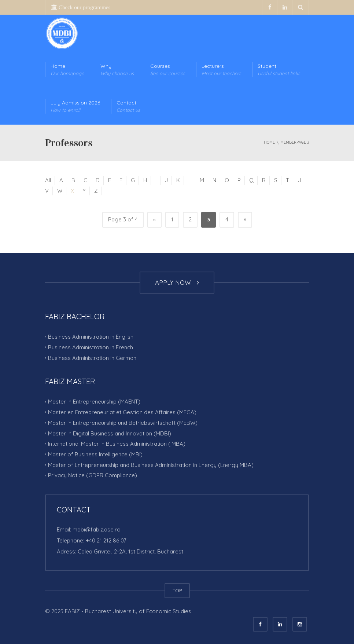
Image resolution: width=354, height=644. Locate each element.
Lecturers (221, 70)
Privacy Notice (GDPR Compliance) (93, 475)
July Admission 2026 (75, 106)
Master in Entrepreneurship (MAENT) (94, 402)
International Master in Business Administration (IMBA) (117, 444)
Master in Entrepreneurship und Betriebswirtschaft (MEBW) (123, 423)
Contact (128, 106)
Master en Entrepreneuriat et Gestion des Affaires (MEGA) (122, 412)
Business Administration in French (91, 347)
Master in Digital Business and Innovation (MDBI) (110, 433)
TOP (177, 590)
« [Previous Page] (154, 219)
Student (279, 70)
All (48, 180)
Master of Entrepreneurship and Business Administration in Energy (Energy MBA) (151, 465)
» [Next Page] (245, 219)
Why (117, 70)
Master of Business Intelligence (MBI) (95, 454)
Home (67, 70)
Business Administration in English (91, 337)
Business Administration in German (92, 358)
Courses (168, 70)
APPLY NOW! (177, 282)
